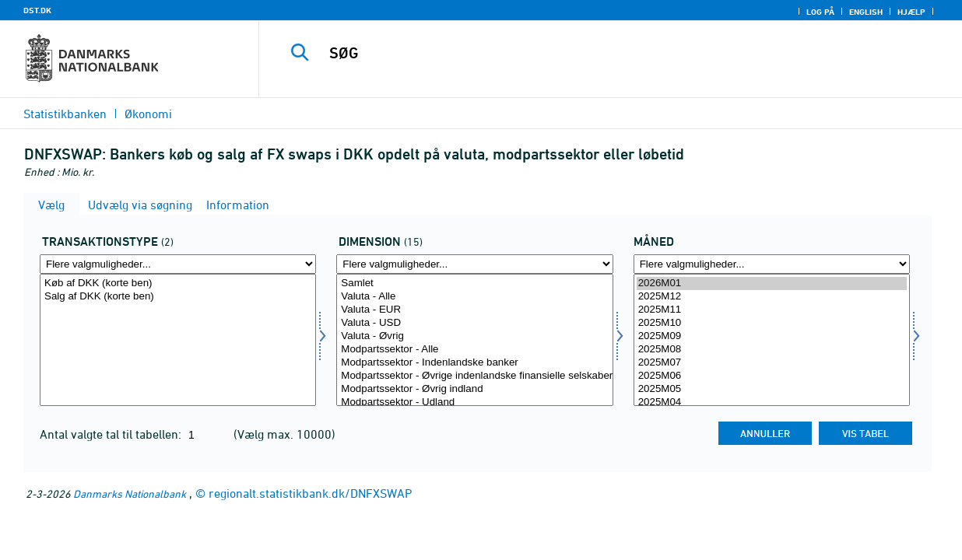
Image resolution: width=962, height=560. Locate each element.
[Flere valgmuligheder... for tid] (772, 264)
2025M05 (772, 389)
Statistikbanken (65, 114)
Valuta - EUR (474, 310)
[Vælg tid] (772, 340)
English (866, 12)
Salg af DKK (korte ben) (178, 297)
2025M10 (772, 323)
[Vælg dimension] (474, 340)
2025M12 (772, 297)
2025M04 (772, 402)
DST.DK (37, 10)
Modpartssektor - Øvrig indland (474, 389)
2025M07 (772, 363)
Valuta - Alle (474, 297)
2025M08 (772, 350)
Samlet (474, 283)
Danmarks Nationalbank (130, 493)
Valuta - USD (474, 323)
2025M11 (772, 310)
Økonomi (148, 114)
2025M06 (772, 376)
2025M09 (772, 336)
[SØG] (600, 53)
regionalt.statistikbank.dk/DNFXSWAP (310, 493)
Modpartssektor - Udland (474, 402)
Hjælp (911, 12)
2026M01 (772, 283)
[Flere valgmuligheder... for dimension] (474, 264)
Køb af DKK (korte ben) (178, 283)
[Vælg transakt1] (178, 340)
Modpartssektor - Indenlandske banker (474, 363)
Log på (820, 12)
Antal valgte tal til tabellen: (112, 434)
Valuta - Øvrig (474, 336)
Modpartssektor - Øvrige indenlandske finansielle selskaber (474, 376)
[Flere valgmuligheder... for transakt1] (178, 264)
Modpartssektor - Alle (474, 350)
